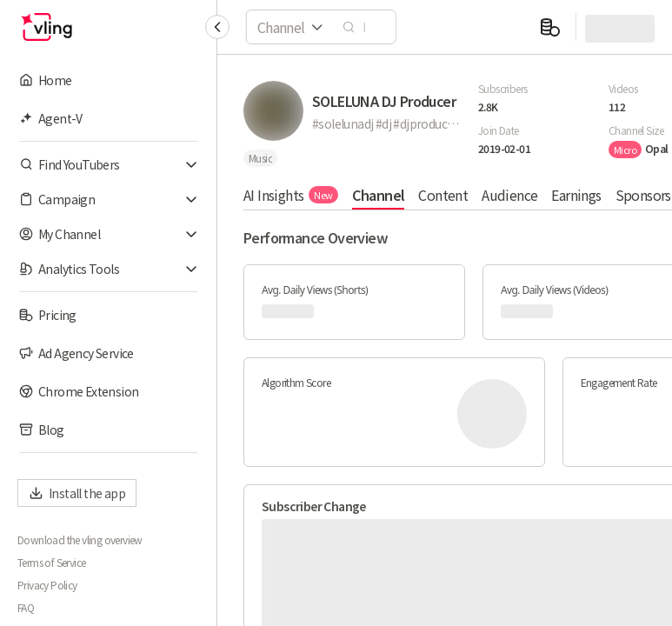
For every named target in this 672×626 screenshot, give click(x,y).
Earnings (576, 195)
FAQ (26, 608)
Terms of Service (51, 563)
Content (443, 195)
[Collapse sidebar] (217, 27)
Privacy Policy (47, 585)
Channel (379, 195)
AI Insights (291, 195)
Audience (509, 195)
